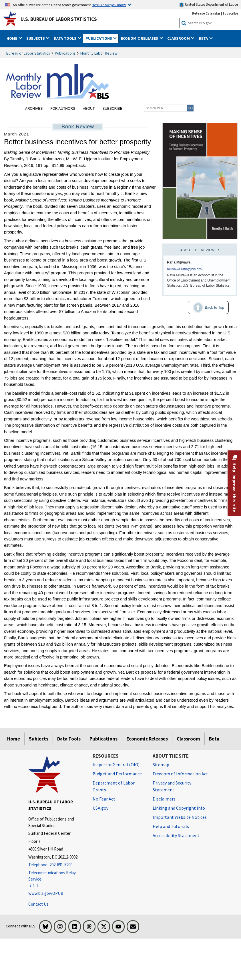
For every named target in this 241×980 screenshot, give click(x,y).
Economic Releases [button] (140, 38)
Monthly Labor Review (99, 53)
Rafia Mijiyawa (179, 262)
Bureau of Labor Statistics (28, 53)
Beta (214, 739)
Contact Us (38, 904)
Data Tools (69, 739)
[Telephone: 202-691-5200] (56, 865)
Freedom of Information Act (180, 774)
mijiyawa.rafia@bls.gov (185, 269)
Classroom (188, 739)
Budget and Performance (117, 774)
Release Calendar (206, 13)
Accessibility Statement (176, 835)
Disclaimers (164, 799)
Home (14, 739)
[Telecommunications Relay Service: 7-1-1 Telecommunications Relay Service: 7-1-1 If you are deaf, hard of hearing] (56, 879)
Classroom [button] (179, 38)
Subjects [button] (36, 38)
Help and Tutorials (171, 826)
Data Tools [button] (65, 38)
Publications (65, 53)
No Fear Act (104, 799)
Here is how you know (109, 5)
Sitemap (161, 765)
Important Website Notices (180, 817)
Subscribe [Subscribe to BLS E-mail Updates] (230, 13)
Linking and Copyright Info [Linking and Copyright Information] (179, 808)
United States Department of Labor (209, 5)
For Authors (63, 109)
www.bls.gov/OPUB (46, 893)
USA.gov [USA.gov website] (100, 808)
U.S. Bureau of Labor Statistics (59, 19)
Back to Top (206, 308)
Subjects (39, 739)
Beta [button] (204, 38)
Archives (34, 109)
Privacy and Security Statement (172, 786)
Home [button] (12, 38)
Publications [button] (99, 38)
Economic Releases (147, 739)
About (89, 109)
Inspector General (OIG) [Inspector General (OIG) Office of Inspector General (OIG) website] (116, 765)
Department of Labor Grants (114, 786)
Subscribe (112, 109)
